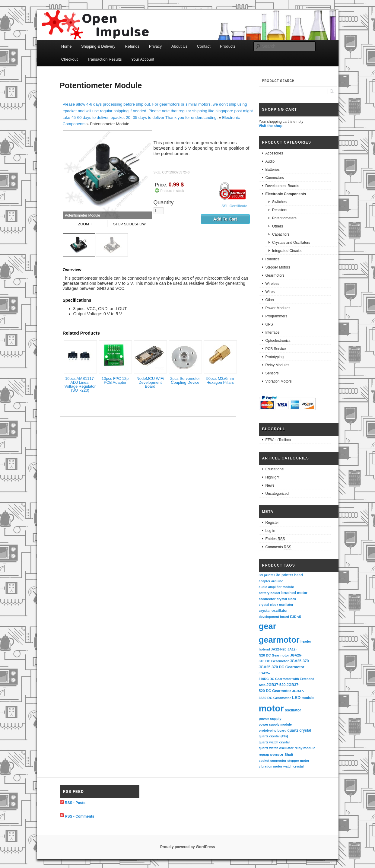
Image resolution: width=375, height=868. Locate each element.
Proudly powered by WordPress (188, 847)
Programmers (276, 316)
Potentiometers (284, 218)
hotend (264, 649)
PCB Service (276, 349)
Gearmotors (275, 275)
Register (272, 523)
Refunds (132, 46)
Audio (270, 161)
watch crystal (294, 766)
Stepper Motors (278, 267)
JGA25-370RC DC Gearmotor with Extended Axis (287, 679)
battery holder (270, 593)
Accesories (274, 153)
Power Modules (278, 308)
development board (274, 617)
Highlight (273, 477)
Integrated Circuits (287, 251)
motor (271, 708)
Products (228, 46)
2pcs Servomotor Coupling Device (185, 380)
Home (67, 46)
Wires (270, 292)
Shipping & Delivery (98, 46)
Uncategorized (277, 494)
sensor (277, 754)
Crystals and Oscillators (291, 243)
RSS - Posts (75, 803)
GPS (269, 324)
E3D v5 (295, 617)
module (308, 698)
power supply (270, 719)
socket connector (273, 761)
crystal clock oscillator (276, 605)
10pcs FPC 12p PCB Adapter (115, 380)
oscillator (293, 710)
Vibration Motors (279, 381)
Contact (204, 46)
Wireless (272, 284)
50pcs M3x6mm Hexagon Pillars (220, 380)
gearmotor (279, 640)
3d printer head (289, 575)
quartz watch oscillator (276, 748)
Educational (275, 469)
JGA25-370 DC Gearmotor (282, 667)
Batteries (273, 170)
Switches (279, 202)
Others (278, 226)
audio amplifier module (276, 587)
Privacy (156, 46)
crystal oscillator (273, 611)
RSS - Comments (79, 816)
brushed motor (295, 593)
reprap (264, 755)
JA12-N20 (279, 649)
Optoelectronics (278, 341)
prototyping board (273, 730)
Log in (270, 531)
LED (296, 698)
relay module (305, 748)
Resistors (280, 210)
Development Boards (282, 186)
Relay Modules (277, 365)
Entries (275, 539)
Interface (273, 332)
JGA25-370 (299, 661)
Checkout (70, 59)
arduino (277, 581)
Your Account (143, 59)
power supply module (275, 724)
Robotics (273, 259)
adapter (265, 581)
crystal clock (286, 599)
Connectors (275, 178)
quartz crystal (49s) (273, 736)
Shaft (289, 755)
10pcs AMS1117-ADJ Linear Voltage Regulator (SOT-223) (80, 384)
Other (270, 300)
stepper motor (298, 761)
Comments (278, 547)
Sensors (272, 373)
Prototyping (275, 357)
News (270, 485)
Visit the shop (271, 126)
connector (267, 599)
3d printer (267, 575)
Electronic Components (286, 194)
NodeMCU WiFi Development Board (150, 382)
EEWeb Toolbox (278, 440)
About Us (179, 46)
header (306, 641)
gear (268, 626)
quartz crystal (299, 730)
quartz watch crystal (274, 742)
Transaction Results (104, 59)
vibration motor (271, 766)
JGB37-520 (276, 685)
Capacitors (281, 234)
